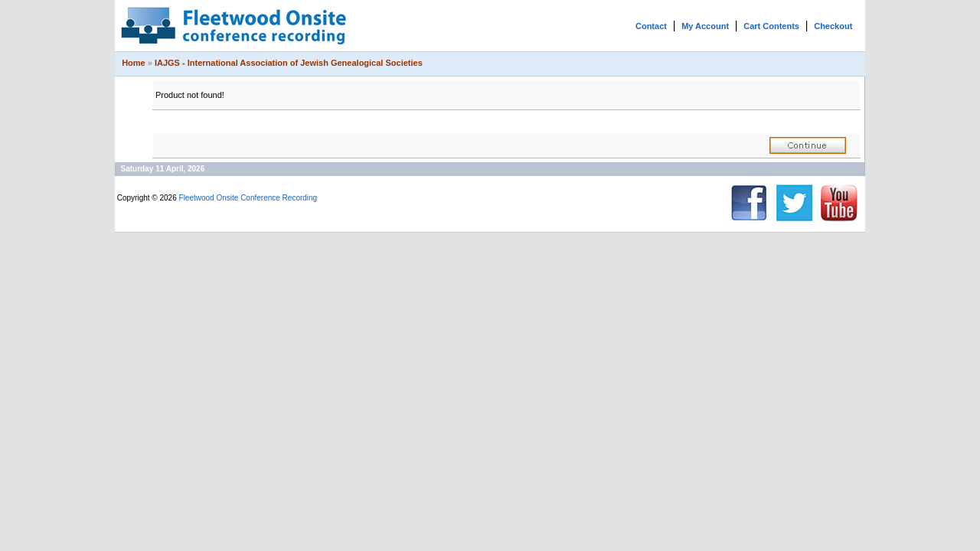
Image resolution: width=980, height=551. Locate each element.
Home (134, 63)
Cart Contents (771, 26)
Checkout (833, 26)
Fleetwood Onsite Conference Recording (248, 198)
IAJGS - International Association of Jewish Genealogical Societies (289, 63)
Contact (651, 26)
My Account (705, 26)
